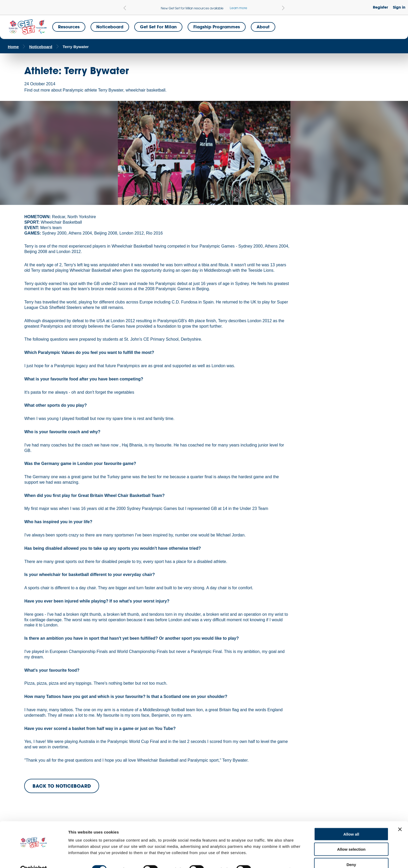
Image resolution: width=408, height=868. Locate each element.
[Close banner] (400, 818)
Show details (273, 858)
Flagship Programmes (217, 27)
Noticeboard (110, 27)
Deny (351, 853)
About (263, 27)
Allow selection (351, 838)
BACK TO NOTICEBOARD (62, 786)
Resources (69, 27)
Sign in (399, 7)
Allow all (351, 822)
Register (380, 7)
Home (13, 47)
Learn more (238, 8)
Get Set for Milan (158, 27)
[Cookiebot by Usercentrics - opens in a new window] (34, 858)
